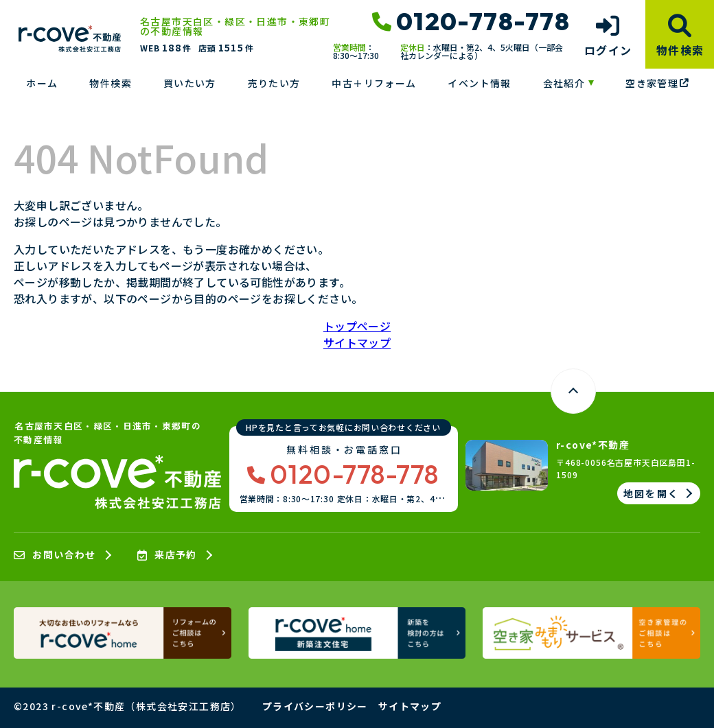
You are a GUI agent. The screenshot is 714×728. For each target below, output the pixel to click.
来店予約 (167, 555)
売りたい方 (274, 83)
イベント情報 (479, 83)
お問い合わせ (55, 555)
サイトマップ (357, 342)
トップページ (357, 326)
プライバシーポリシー (315, 706)
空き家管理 (657, 83)
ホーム (42, 83)
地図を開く (651, 493)
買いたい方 (190, 83)
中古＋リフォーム (374, 83)
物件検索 (111, 83)
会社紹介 (564, 83)
